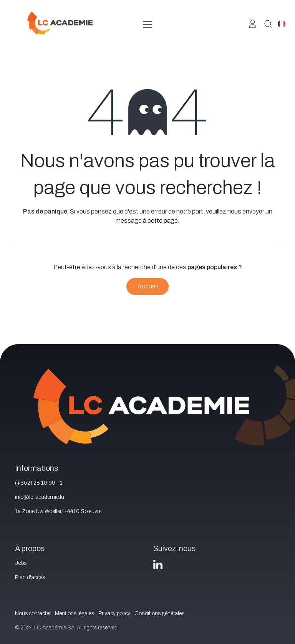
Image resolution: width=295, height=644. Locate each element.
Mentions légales (75, 613)
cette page (163, 221)
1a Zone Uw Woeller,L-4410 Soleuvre (58, 511)
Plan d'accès (30, 577)
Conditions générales (159, 613)
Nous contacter (33, 613)
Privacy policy (114, 613)
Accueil (148, 286)
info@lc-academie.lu (40, 497)
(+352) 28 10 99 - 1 (39, 483)
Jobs (21, 563)
